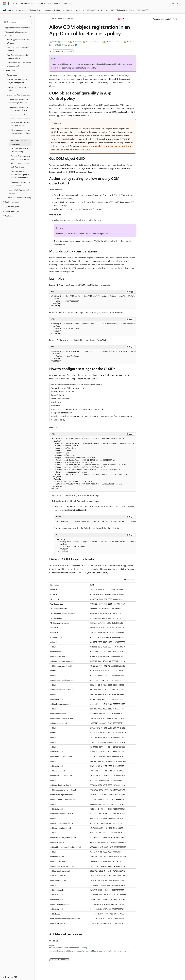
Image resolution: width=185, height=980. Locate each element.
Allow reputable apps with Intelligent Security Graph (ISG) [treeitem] (21, 133)
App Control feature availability (82, 68)
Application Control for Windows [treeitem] (18, 28)
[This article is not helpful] (177, 19)
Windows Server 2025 (94, 42)
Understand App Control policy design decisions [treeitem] (19, 101)
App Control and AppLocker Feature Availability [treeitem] (18, 57)
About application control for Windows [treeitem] (18, 41)
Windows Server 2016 (70, 45)
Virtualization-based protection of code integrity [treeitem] (19, 64)
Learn (52, 19)
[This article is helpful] (174, 19)
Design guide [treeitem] (12, 75)
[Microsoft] (5, 3)
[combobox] (17, 22)
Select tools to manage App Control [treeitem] (18, 89)
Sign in (179, 3)
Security (70, 19)
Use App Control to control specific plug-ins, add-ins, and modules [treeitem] (21, 174)
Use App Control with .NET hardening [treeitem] (19, 150)
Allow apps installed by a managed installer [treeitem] (21, 124)
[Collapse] (31, 17)
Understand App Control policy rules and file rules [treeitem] (21, 116)
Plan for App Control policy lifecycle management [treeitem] (18, 81)
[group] (93, 329)
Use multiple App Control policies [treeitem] (19, 191)
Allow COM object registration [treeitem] (18, 142)
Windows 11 (65, 42)
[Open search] (173, 3)
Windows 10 (77, 42)
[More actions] (134, 19)
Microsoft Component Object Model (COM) (72, 75)
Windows (61, 19)
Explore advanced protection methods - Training (68, 948)
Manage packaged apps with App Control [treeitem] (20, 165)
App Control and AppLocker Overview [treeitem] (18, 49)
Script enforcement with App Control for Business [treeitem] (21, 158)
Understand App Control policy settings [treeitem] (21, 184)
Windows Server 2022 (115, 42)
